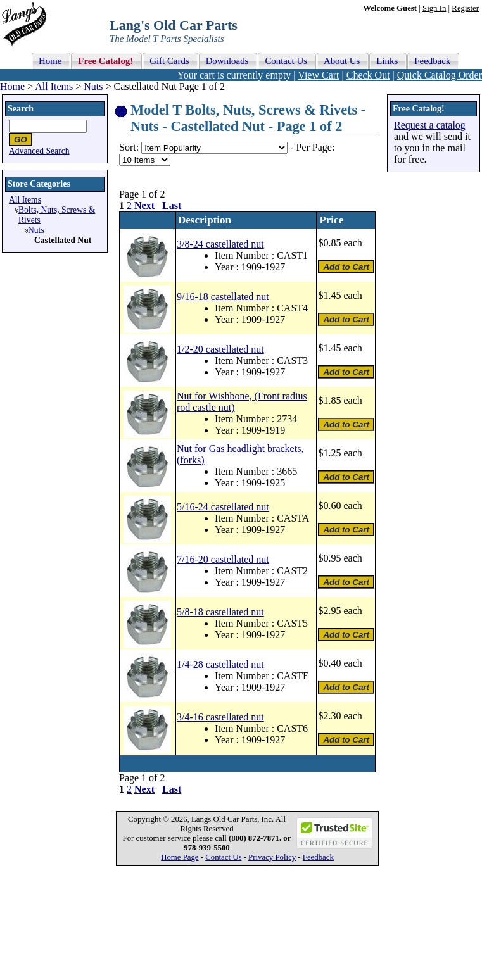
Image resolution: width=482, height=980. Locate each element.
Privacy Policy (272, 857)
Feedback (318, 857)
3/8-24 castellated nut (220, 244)
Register (465, 8)
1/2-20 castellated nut (220, 349)
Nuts (93, 86)
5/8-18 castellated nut (220, 612)
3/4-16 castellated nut (220, 717)
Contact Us (223, 857)
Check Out (368, 75)
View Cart (318, 75)
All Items (54, 86)
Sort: (129, 147)
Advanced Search (39, 151)
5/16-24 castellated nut (223, 507)
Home (12, 86)
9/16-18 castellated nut (223, 297)
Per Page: (315, 147)
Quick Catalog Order (440, 75)
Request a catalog (430, 125)
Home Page (180, 857)
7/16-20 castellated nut (223, 559)
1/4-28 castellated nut (220, 664)
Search (21, 109)
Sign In (434, 8)
